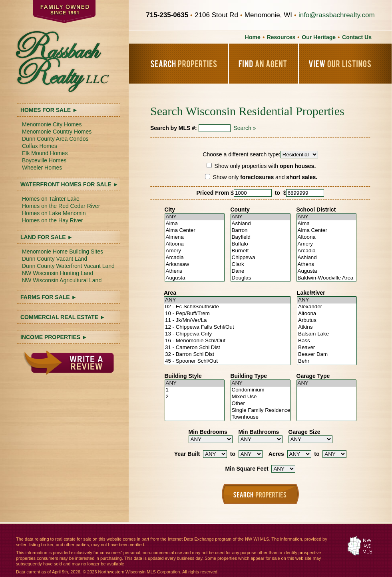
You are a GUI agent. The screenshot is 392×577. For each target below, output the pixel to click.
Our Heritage (319, 37)
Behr (327, 361)
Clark (261, 265)
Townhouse (261, 417)
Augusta (195, 278)
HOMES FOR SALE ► (49, 110)
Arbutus (327, 320)
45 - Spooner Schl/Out (227, 361)
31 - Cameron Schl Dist (227, 348)
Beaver (327, 348)
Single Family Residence (261, 410)
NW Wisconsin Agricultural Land (62, 280)
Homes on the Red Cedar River (61, 206)
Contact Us (357, 37)
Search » (245, 128)
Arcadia (195, 258)
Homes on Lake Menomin (54, 213)
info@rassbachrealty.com (337, 15)
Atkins (327, 327)
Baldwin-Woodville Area (326, 278)
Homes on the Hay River (53, 220)
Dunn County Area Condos (55, 139)
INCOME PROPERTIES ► (54, 337)
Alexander (327, 307)
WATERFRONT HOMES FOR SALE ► (69, 184)
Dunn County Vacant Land (55, 259)
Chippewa (261, 258)
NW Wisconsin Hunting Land (58, 273)
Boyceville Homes (44, 160)
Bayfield (261, 237)
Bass (327, 341)
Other (261, 404)
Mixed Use (261, 397)
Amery (195, 251)
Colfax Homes (40, 146)
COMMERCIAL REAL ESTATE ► (63, 317)
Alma (195, 224)
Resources (281, 37)
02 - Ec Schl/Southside (227, 307)
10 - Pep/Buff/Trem (227, 314)
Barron (261, 231)
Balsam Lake (327, 334)
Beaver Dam (327, 354)
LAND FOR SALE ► (47, 237)
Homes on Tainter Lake (51, 199)
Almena (195, 237)
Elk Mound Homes (45, 153)
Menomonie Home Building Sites (63, 252)
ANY (195, 217)
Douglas (261, 278)
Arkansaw (195, 265)
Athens (195, 271)
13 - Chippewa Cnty (227, 334)
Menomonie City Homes (52, 124)
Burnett (261, 251)
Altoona (195, 244)
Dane (261, 271)
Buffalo (261, 244)
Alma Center (195, 231)
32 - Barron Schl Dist (227, 354)
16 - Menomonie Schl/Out (227, 341)
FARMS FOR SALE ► (49, 297)
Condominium (261, 390)
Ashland (261, 224)
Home (253, 37)
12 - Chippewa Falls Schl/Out (227, 327)
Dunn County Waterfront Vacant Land (68, 266)
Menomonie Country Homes (57, 132)
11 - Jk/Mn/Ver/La (227, 320)
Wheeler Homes (42, 168)
